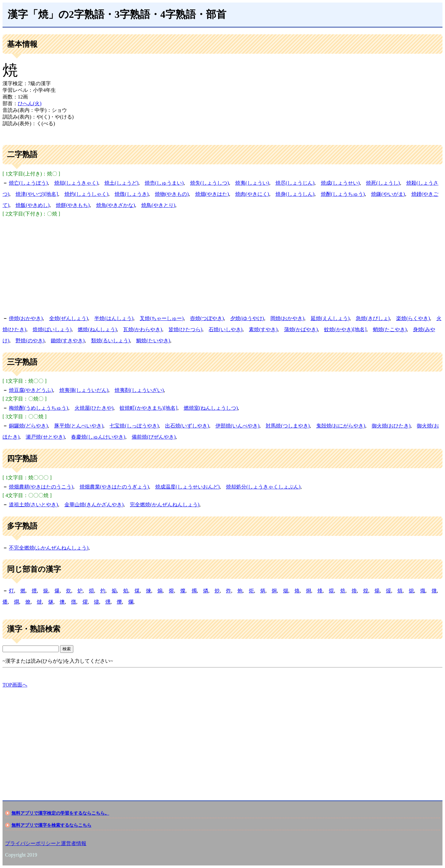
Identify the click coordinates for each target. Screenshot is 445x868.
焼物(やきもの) (172, 194)
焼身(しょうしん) (295, 194)
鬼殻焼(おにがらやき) (341, 426)
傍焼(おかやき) (26, 318)
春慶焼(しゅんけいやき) (98, 437)
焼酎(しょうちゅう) (343, 194)
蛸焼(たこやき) (390, 329)
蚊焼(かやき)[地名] (345, 329)
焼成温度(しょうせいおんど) (187, 487)
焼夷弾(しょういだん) (84, 390)
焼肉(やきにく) (252, 194)
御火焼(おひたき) (391, 426)
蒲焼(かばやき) (301, 329)
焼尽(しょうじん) (295, 183)
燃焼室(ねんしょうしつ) (211, 408)
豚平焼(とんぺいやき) (79, 426)
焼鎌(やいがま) (388, 194)
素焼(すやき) (263, 329)
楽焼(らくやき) (413, 318)
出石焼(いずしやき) (187, 426)
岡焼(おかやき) (287, 318)
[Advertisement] (222, 265)
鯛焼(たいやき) (153, 341)
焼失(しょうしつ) (210, 183)
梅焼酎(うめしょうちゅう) (39, 408)
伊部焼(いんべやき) (238, 426)
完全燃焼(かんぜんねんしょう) (165, 505)
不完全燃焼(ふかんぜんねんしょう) (49, 548)
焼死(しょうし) (383, 183)
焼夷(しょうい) (252, 183)
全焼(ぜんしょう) (69, 318)
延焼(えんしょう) (330, 318)
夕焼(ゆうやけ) (247, 318)
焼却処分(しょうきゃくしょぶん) (263, 487)
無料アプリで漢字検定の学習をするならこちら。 (60, 813)
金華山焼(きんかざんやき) (94, 505)
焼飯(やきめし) (33, 205)
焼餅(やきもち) (73, 205)
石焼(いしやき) (226, 329)
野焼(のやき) (30, 341)
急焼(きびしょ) (373, 318)
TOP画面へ (15, 685)
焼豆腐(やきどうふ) (31, 390)
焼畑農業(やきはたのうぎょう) (114, 487)
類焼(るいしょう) (111, 341)
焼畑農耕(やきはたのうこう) (41, 487)
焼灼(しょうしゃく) (86, 194)
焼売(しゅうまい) (164, 183)
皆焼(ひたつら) (186, 329)
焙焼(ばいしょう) (52, 329)
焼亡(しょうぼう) (28, 183)
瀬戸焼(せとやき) (45, 437)
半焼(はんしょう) (114, 318)
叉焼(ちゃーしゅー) (162, 318)
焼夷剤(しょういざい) (139, 390)
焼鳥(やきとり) (158, 205)
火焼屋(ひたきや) (94, 408)
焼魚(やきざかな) (116, 205)
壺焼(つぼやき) (207, 318)
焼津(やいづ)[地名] (37, 194)
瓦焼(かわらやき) (143, 329)
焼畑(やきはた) (212, 194)
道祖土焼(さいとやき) (33, 505)
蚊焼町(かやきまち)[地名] (148, 408)
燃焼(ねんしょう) (97, 329)
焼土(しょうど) (121, 183)
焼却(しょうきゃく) (76, 183)
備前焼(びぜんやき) (154, 437)
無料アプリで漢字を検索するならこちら (51, 825)
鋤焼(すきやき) (68, 341)
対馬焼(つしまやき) (288, 426)
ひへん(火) (30, 103)
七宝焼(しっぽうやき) (134, 426)
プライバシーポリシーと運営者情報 (46, 843)
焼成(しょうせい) (340, 183)
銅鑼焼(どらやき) (28, 426)
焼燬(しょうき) (132, 194)
